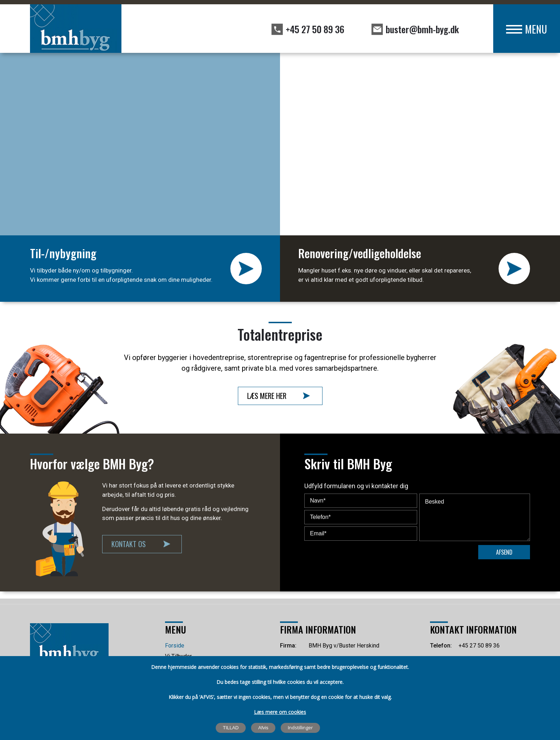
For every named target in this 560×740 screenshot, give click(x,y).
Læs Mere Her (267, 396)
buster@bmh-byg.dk (422, 29)
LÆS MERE (246, 269)
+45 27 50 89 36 (315, 29)
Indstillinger (300, 727)
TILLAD (231, 728)
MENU (536, 29)
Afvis (263, 728)
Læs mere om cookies (280, 712)
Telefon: (441, 646)
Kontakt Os (129, 544)
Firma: (288, 646)
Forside (175, 646)
